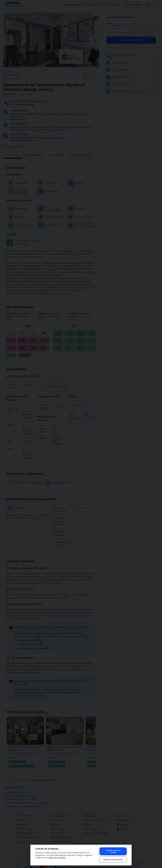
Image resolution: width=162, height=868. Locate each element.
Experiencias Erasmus (58, 825)
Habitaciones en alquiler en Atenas (24, 803)
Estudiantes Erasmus (24, 838)
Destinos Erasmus (23, 817)
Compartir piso (89, 5)
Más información (18, 119)
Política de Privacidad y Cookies (96, 830)
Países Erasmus (22, 821)
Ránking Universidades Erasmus (29, 834)
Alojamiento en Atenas (17, 789)
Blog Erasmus (55, 821)
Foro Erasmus (55, 817)
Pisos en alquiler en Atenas (19, 792)
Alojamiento (72, 5)
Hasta (134, 23)
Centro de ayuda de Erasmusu (95, 817)
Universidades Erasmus (25, 825)
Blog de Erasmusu (124, 817)
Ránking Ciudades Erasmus (27, 830)
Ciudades (104, 5)
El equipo (87, 821)
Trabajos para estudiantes (60, 838)
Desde (109, 23)
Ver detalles (63, 130)
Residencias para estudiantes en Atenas (26, 799)
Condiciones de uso (91, 825)
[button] (24, 143)
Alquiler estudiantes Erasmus (61, 834)
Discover (115, 5)
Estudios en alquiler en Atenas (21, 796)
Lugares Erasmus (57, 830)
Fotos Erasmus (56, 847)
